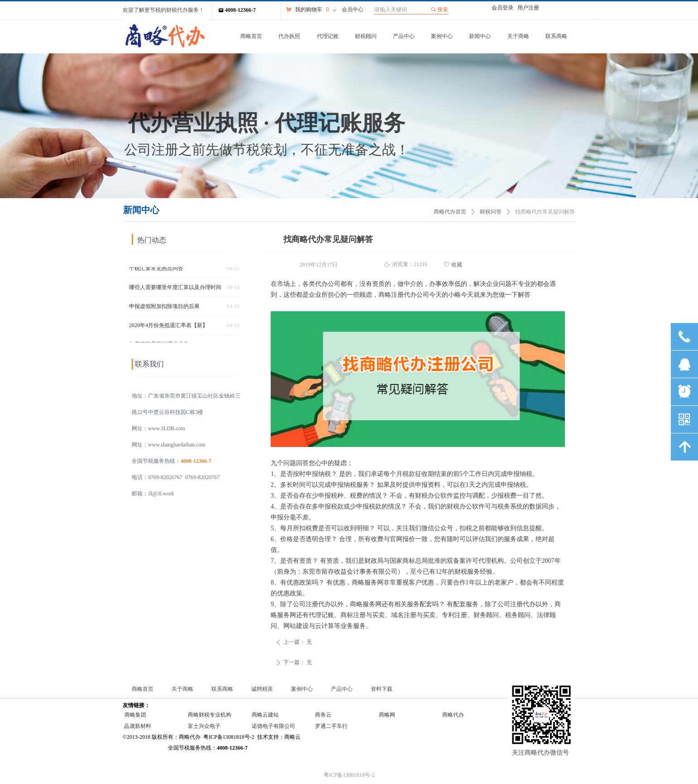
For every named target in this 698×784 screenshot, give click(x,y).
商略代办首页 (450, 212)
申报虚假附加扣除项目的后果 (164, 308)
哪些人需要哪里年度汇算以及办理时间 (175, 289)
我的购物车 (309, 10)
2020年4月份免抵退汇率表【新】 (168, 327)
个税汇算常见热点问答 (156, 270)
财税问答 (491, 212)
